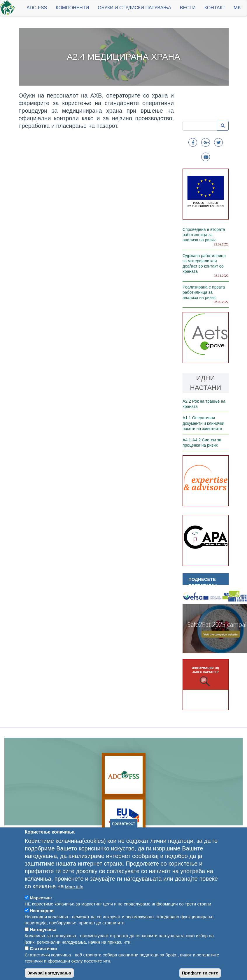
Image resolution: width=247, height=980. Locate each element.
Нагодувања (43, 943)
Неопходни (42, 925)
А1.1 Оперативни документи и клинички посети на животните (203, 423)
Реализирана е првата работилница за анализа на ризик (204, 292)
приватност (123, 837)
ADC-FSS (37, 8)
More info (74, 901)
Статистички (43, 963)
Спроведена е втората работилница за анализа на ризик (204, 235)
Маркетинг (41, 912)
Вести (188, 8)
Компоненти (72, 8)
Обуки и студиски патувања (134, 8)
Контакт (215, 8)
